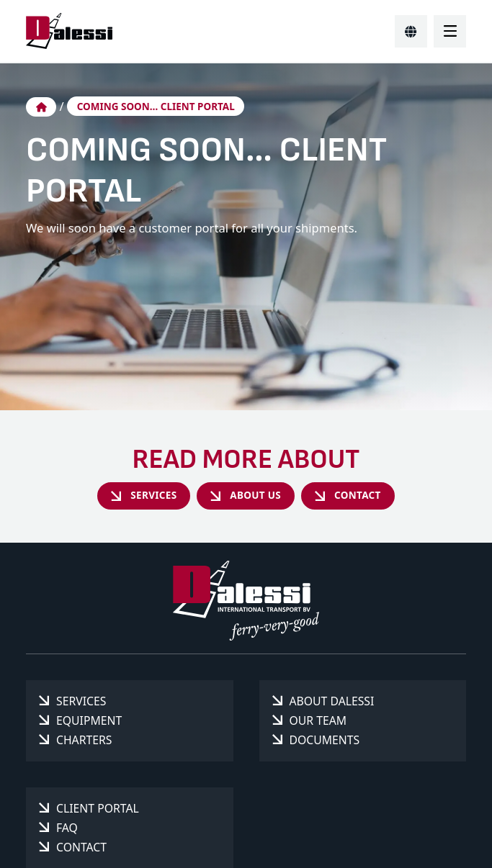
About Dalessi (332, 701)
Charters (84, 740)
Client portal (98, 808)
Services (153, 495)
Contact (358, 495)
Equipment (89, 720)
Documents (325, 740)
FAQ (67, 828)
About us (255, 495)
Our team (318, 720)
